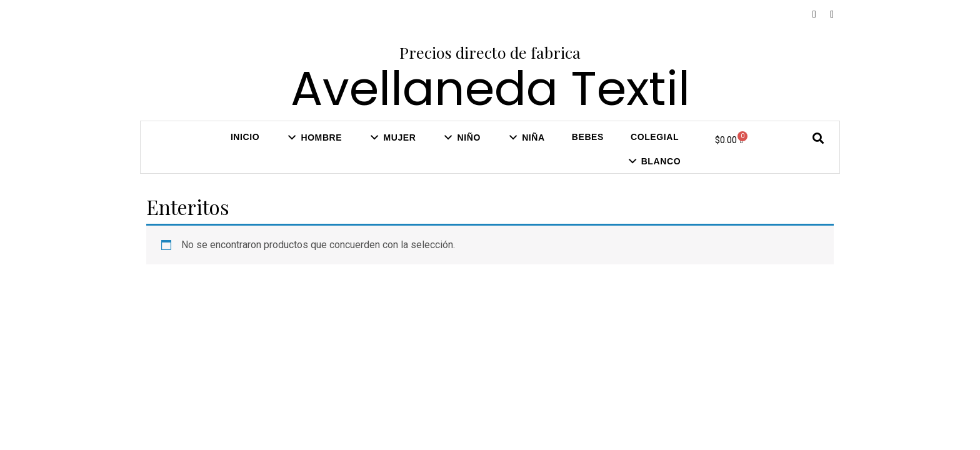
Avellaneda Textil (490, 88)
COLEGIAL (655, 137)
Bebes (588, 137)
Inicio (245, 137)
